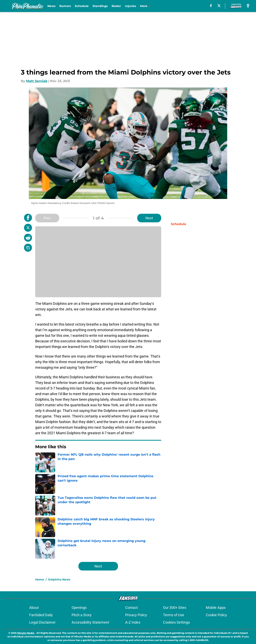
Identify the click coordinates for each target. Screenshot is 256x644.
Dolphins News (59, 579)
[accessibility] (248, 5)
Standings (100, 6)
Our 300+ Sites (175, 608)
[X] (219, 6)
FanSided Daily (41, 615)
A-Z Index (133, 622)
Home (40, 579)
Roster (116, 6)
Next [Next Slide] (149, 218)
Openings (79, 608)
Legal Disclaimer (42, 622)
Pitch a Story (82, 615)
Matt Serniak (37, 81)
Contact (131, 608)
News (51, 6)
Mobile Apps (216, 608)
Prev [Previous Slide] (47, 218)
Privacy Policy (136, 615)
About (34, 608)
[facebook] (211, 6)
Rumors (65, 6)
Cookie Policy (216, 615)
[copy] (28, 248)
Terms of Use (174, 615)
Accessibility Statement (90, 622)
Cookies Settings (176, 622)
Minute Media (26, 633)
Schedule (82, 6)
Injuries (130, 6)
